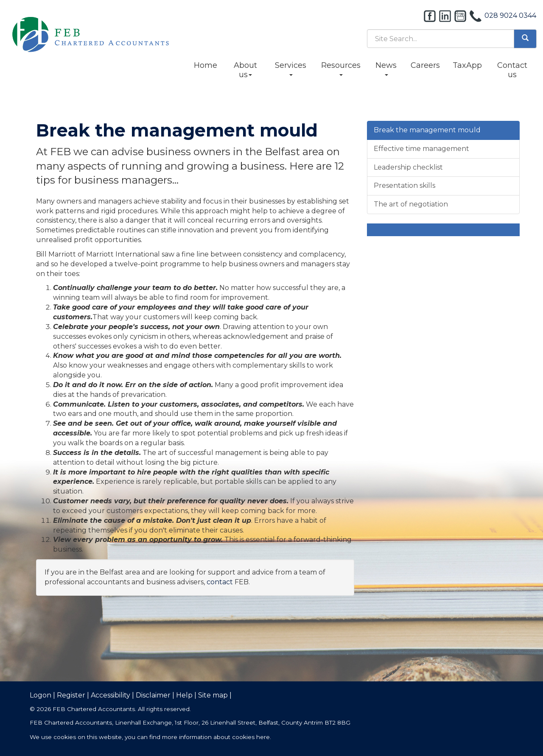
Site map (213, 695)
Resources (341, 68)
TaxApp (467, 65)
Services (291, 68)
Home (206, 65)
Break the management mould (427, 130)
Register (71, 695)
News (386, 68)
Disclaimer (153, 695)
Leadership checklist (408, 167)
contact (220, 582)
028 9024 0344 (510, 15)
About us (245, 70)
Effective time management (421, 149)
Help (184, 695)
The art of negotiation (411, 204)
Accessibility (111, 695)
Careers (425, 65)
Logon (41, 695)
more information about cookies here (216, 737)
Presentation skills (404, 186)
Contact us (512, 70)
